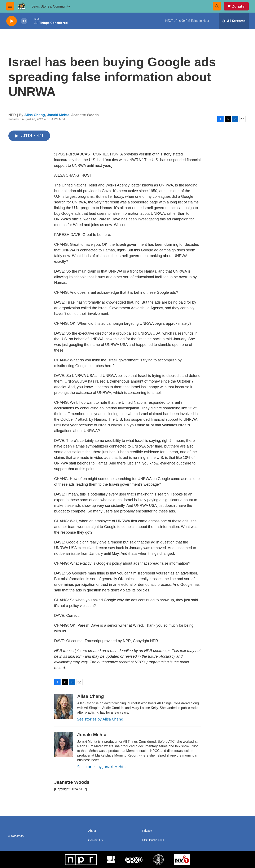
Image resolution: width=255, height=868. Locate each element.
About (92, 831)
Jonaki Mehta (58, 115)
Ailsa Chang (35, 115)
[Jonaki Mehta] (64, 745)
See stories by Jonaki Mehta (102, 767)
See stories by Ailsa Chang (100, 719)
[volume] (24, 21)
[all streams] (234, 21)
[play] (12, 21)
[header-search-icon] (217, 6)
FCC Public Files (153, 840)
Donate (238, 6)
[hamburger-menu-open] (10, 6)
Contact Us (95, 840)
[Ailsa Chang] (64, 706)
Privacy (147, 831)
